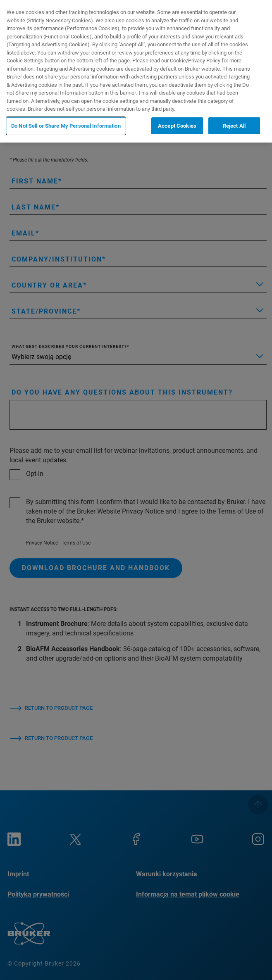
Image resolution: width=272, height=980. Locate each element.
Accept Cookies (177, 126)
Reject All (234, 126)
